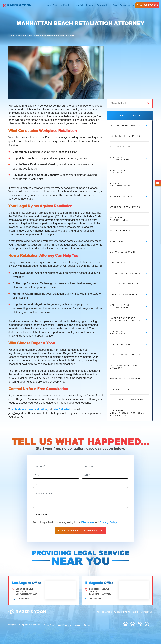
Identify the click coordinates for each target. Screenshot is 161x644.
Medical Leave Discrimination (128, 158)
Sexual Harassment (128, 252)
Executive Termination (128, 136)
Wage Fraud (128, 242)
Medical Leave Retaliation (128, 172)
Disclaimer (88, 522)
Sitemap (87, 625)
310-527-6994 (147, 5)
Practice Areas (70, 5)
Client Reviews (87, 5)
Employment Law (128, 389)
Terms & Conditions (64, 625)
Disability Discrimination (128, 400)
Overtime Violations (128, 295)
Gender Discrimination (128, 355)
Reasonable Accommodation (128, 185)
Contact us (125, 5)
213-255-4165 (23, 599)
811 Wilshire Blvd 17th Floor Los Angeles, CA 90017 (27, 591)
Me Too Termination (128, 147)
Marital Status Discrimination (128, 306)
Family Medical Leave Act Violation (128, 367)
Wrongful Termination (128, 207)
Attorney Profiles (52, 5)
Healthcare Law (128, 344)
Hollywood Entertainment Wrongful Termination (128, 413)
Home (11, 35)
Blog (115, 5)
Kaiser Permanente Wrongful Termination (128, 319)
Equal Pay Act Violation (128, 379)
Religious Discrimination (128, 273)
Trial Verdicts (103, 5)
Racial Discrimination (128, 284)
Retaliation (128, 263)
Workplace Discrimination (128, 219)
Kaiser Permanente (128, 197)
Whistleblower (128, 231)
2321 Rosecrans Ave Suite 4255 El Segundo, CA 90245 (100, 591)
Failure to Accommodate (128, 125)
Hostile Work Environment (128, 332)
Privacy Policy (108, 522)
